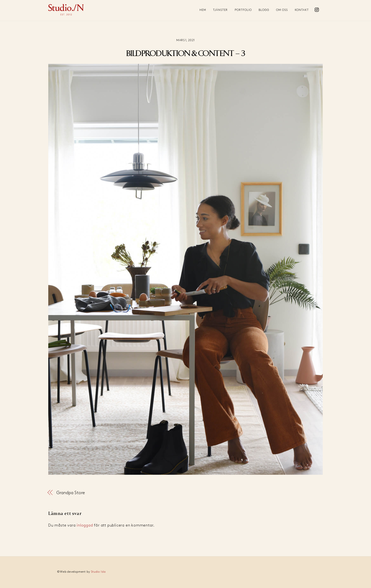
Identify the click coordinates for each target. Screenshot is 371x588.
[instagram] (317, 9)
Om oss (282, 10)
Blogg (264, 10)
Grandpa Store (71, 493)
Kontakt (302, 10)
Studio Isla (98, 572)
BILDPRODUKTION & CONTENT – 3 (185, 54)
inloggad (85, 525)
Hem (203, 10)
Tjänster (220, 10)
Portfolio (243, 10)
